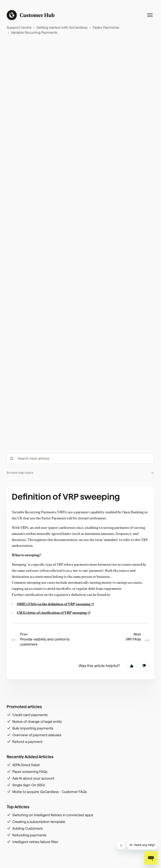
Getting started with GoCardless (62, 28)
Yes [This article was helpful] (132, 666)
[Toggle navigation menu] (150, 15)
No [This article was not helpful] (144, 666)
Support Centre (19, 28)
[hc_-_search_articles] (80, 459)
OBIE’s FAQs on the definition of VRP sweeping (54, 604)
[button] (80, 473)
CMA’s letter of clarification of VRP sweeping (52, 613)
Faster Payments (106, 28)
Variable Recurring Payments (34, 33)
